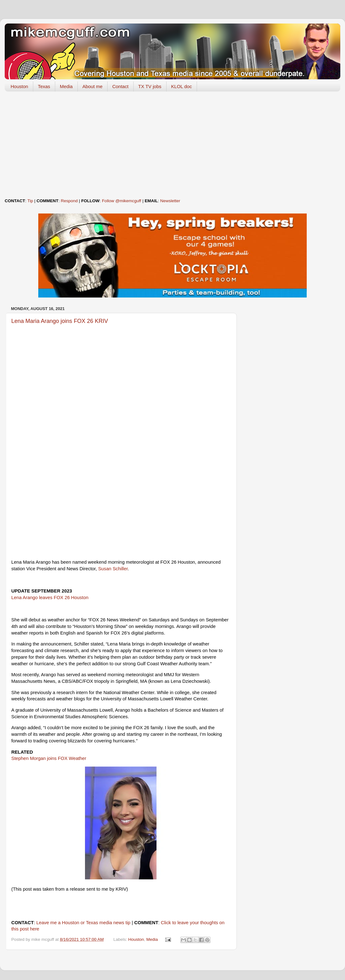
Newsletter (170, 201)
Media (66, 86)
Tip (30, 201)
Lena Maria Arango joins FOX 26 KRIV (60, 321)
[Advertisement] (172, 145)
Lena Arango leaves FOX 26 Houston (50, 598)
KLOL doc (182, 86)
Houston (19, 86)
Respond (69, 201)
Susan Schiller (113, 569)
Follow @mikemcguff (122, 201)
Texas (44, 86)
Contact (120, 86)
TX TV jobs (150, 86)
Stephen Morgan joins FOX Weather (49, 758)
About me (93, 86)
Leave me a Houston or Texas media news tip (83, 923)
